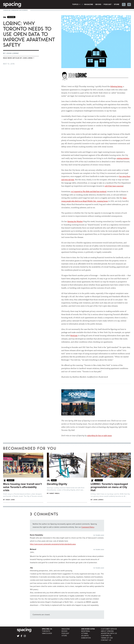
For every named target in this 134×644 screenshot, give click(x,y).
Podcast (108, 4)
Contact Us (106, 640)
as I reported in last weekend (89, 192)
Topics (76, 4)
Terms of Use (107, 638)
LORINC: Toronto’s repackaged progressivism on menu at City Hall (109, 487)
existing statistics (123, 158)
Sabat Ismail (55, 493)
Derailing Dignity (57, 484)
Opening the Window (75, 222)
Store (117, 4)
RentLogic (74, 336)
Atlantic (85, 636)
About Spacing (107, 631)
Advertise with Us (109, 633)
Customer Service (109, 629)
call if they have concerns (114, 186)
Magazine (89, 4)
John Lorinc (13, 53)
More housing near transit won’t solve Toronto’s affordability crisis (22, 487)
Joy (31, 568)
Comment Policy (88, 527)
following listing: (116, 86)
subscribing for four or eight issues (99, 436)
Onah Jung (10, 500)
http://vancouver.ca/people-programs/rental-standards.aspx (53, 544)
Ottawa (85, 633)
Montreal (86, 631)
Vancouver (47, 633)
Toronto (46, 631)
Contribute (106, 636)
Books (98, 4)
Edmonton (86, 638)
